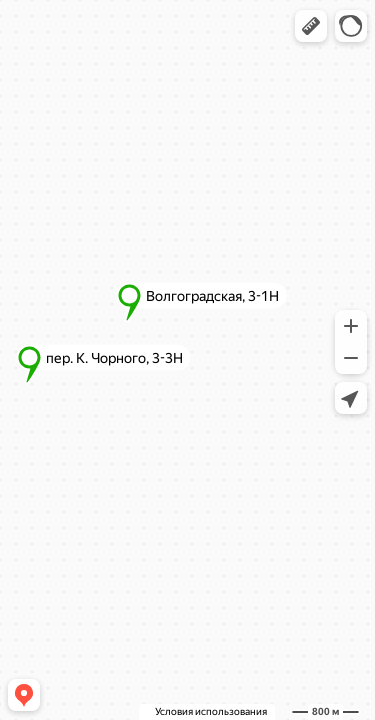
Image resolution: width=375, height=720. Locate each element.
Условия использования (211, 711)
